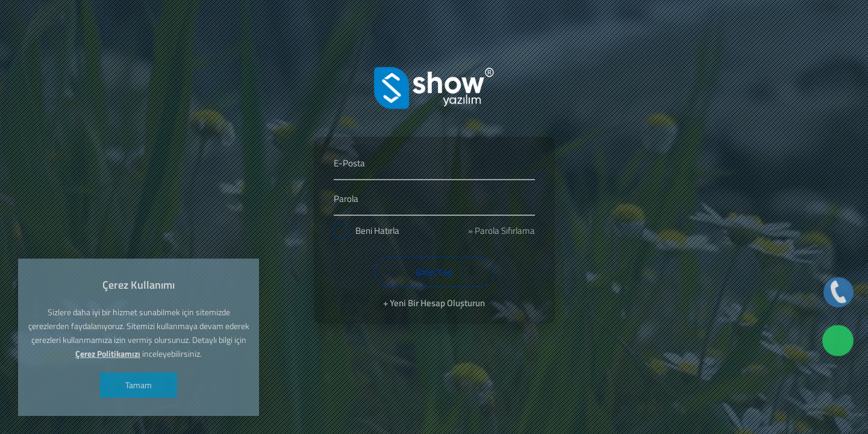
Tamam (139, 385)
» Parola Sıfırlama (501, 231)
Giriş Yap (434, 272)
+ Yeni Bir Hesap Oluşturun (434, 303)
